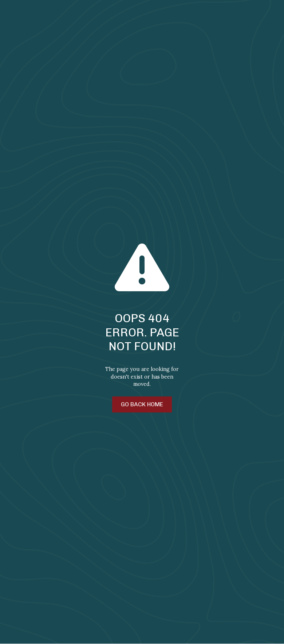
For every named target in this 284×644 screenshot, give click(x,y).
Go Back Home (142, 404)
